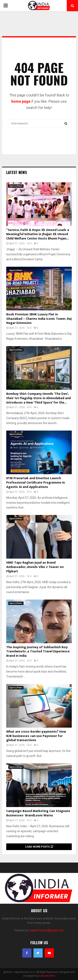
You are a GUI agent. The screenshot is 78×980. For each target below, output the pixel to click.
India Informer (47, 976)
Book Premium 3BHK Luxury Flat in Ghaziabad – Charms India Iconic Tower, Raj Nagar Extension (39, 319)
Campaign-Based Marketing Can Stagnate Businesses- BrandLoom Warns (38, 813)
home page (21, 101)
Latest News (17, 172)
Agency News (16, 186)
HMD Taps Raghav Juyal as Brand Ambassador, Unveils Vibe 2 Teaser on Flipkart (35, 567)
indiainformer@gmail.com (47, 930)
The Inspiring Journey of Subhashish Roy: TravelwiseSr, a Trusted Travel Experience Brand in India (38, 652)
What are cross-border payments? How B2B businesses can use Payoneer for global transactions (36, 736)
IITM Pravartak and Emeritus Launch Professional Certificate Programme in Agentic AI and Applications (36, 483)
